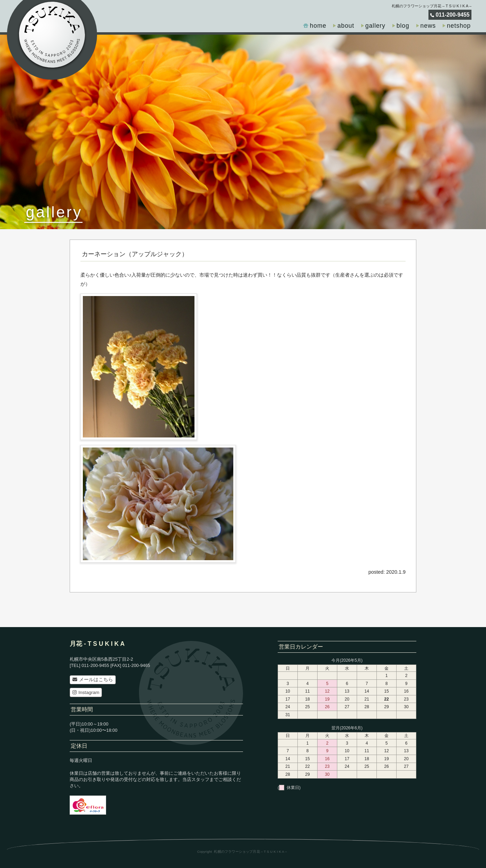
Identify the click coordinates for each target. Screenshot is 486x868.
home (318, 26)
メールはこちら (93, 680)
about (346, 26)
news (428, 26)
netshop (459, 26)
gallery (375, 26)
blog (403, 26)
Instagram (86, 692)
